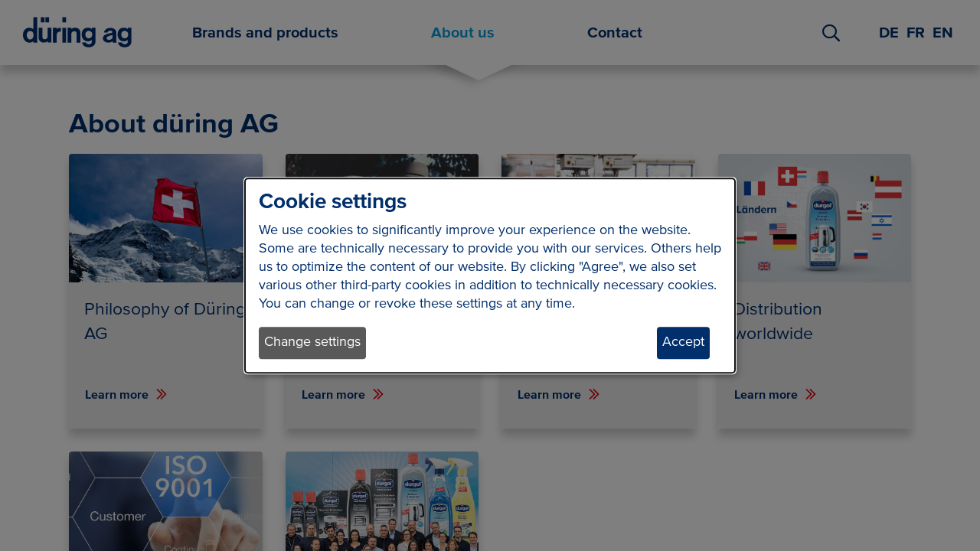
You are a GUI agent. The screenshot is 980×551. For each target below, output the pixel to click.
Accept (683, 343)
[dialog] (490, 275)
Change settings (312, 343)
